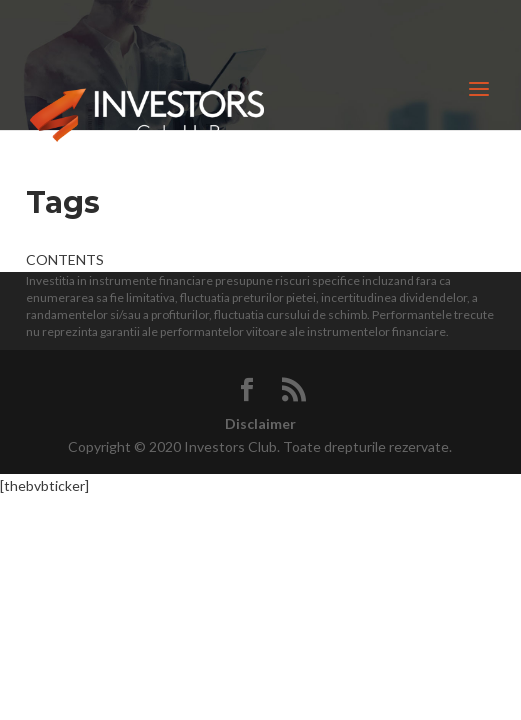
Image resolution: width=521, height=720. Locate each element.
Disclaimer (260, 423)
